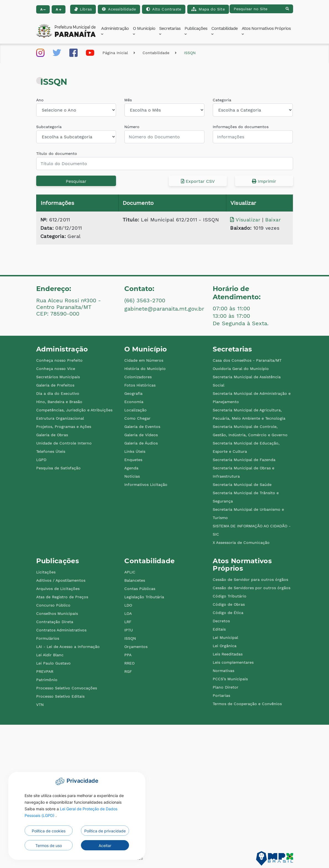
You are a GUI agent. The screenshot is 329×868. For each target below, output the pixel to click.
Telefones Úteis (51, 451)
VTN (40, 705)
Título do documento (57, 154)
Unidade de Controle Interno (64, 443)
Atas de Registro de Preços (62, 597)
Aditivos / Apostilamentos (61, 580)
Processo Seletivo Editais (60, 696)
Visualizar (246, 220)
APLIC (130, 572)
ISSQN (190, 53)
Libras (83, 9)
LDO (128, 605)
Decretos (221, 621)
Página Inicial (115, 53)
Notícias (132, 476)
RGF (128, 671)
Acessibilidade (119, 9)
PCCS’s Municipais (230, 679)
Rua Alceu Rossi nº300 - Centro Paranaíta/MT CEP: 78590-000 (69, 307)
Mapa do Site (208, 9)
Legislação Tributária (144, 597)
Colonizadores (138, 377)
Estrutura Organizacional (60, 418)
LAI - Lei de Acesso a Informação (68, 647)
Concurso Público (53, 605)
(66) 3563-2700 (145, 300)
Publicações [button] (196, 31)
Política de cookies (49, 831)
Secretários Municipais (58, 377)
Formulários (48, 638)
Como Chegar (137, 418)
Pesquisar (76, 181)
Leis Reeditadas (228, 654)
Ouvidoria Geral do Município (241, 369)
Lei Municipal (225, 637)
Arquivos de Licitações (58, 589)
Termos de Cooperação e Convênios (247, 704)
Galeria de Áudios (141, 443)
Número (132, 127)
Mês (128, 100)
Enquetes (133, 460)
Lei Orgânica (225, 646)
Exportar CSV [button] (198, 181)
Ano (40, 100)
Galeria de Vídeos (141, 435)
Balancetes (135, 580)
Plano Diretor (226, 687)
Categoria (222, 100)
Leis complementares (233, 662)
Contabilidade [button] (224, 31)
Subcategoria (49, 127)
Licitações (46, 572)
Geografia (133, 393)
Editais (219, 629)
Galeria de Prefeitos (55, 385)
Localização (135, 410)
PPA (128, 655)
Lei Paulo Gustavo (53, 663)
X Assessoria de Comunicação (241, 542)
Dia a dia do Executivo (58, 393)
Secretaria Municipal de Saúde (242, 485)
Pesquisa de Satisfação (58, 468)
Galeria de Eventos (142, 427)
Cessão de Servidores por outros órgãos (252, 588)
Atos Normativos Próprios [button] (266, 31)
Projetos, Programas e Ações (64, 427)
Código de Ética (228, 613)
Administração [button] (115, 31)
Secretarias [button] (170, 31)
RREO (129, 663)
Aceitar (105, 845)
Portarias (221, 695)
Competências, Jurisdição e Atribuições (74, 410)
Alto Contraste (164, 9)
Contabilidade (156, 53)
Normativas (223, 671)
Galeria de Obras (52, 435)
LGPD (41, 460)
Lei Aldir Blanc (50, 655)
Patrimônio (47, 680)
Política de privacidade (105, 831)
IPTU (129, 630)
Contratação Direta (55, 622)
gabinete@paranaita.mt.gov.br (164, 309)
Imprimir (264, 181)
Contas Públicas (140, 589)
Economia (134, 402)
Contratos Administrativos (61, 630)
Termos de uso (49, 845)
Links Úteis (135, 451)
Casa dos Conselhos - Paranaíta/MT (247, 360)
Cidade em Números (144, 360)
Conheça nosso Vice (56, 369)
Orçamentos (136, 647)
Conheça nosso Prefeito (59, 360)
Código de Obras (229, 604)
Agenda (131, 468)
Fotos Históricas (140, 385)
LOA (128, 613)
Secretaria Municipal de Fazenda (244, 460)
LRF (128, 622)
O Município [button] (144, 31)
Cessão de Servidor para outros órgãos (250, 579)
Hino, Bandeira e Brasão (59, 402)
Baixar (273, 220)
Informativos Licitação (146, 485)
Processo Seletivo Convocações (67, 688)
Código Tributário (230, 596)
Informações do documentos (241, 127)
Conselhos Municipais (57, 613)
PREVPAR (45, 671)
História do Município (145, 369)
